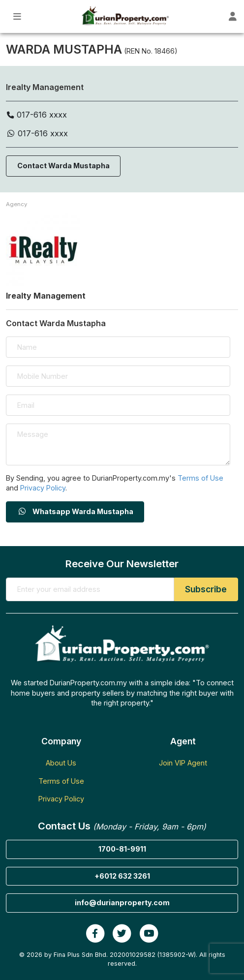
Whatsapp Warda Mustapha (75, 511)
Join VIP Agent (183, 763)
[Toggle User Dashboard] (232, 16)
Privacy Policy (43, 488)
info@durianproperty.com (122, 903)
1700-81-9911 (122, 849)
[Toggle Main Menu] (17, 16)
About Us (61, 763)
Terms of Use (200, 478)
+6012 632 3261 (122, 876)
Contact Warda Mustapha (63, 166)
